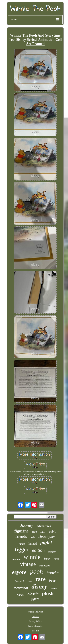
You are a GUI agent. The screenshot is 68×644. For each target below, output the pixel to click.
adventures (44, 526)
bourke (52, 573)
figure (35, 599)
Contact (35, 617)
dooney (26, 525)
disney (39, 586)
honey (20, 595)
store (30, 581)
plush (48, 593)
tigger (22, 549)
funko (22, 544)
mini (56, 559)
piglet (46, 542)
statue (54, 588)
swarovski (21, 588)
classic (33, 594)
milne (43, 532)
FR (38, 631)
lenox (47, 559)
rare (40, 579)
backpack (20, 581)
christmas (16, 559)
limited (33, 544)
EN (33, 631)
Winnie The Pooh (35, 612)
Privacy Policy (35, 621)
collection (45, 566)
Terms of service (35, 626)
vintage (28, 564)
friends (21, 536)
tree (34, 532)
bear (52, 580)
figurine (21, 531)
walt (33, 537)
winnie (32, 557)
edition (38, 550)
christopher (47, 537)
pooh (36, 571)
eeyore (19, 572)
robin (53, 532)
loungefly (52, 552)
